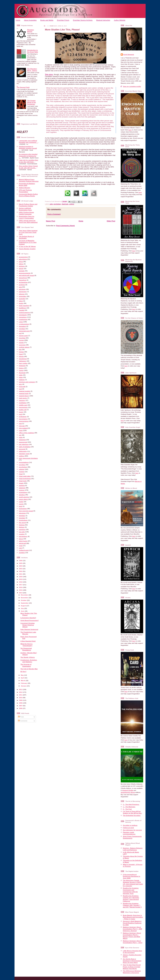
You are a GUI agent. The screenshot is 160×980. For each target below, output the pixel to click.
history (21, 368)
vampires (22, 529)
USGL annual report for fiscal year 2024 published (28, 221)
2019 (21, 579)
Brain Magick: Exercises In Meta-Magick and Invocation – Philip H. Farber (133, 917)
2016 (21, 587)
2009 (21, 700)
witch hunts (23, 541)
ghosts (21, 356)
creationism (23, 319)
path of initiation (25, 447)
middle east (23, 405)
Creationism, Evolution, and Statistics (29, 661)
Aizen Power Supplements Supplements (132, 837)
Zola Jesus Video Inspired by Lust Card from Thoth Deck (28, 232)
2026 (21, 561)
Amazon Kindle (128, 790)
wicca (21, 539)
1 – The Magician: (129, 807)
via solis (22, 532)
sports (21, 504)
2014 (21, 593)
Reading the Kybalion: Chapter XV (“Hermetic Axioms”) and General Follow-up (131, 898)
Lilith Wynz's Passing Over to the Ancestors (132, 952)
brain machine (24, 306)
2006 (21, 708)
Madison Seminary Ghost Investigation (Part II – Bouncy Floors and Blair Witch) (132, 936)
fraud (21, 354)
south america (24, 497)
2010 (21, 698)
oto (20, 435)
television (22, 513)
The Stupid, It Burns (28, 657)
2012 (21, 692)
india (21, 375)
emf (20, 333)
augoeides (23, 296)
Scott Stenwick (129, 54)
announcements (25, 273)
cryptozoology (24, 324)
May (22, 675)
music (21, 412)
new (20, 423)
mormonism (23, 407)
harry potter (23, 363)
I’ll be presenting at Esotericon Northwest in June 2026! (131, 876)
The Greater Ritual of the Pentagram (32, 102)
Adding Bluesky (25, 188)
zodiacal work (24, 550)
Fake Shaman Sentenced (29, 629)
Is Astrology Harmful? (28, 618)
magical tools (24, 393)
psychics (22, 465)
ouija (21, 437)
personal (22, 449)
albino (21, 264)
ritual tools (23, 481)
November (25, 598)
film (20, 349)
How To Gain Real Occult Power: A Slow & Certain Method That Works (132, 967)
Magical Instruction (103, 20)
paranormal (23, 442)
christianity (23, 315)
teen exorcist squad (26, 511)
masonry (22, 400)
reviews (22, 472)
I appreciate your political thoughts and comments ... (28, 141)
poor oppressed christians (28, 458)
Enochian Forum (63, 20)
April (23, 678)
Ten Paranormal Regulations (26, 649)
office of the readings (26, 433)
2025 (21, 563)
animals (22, 271)
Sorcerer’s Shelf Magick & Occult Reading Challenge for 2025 (132, 923)
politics (22, 456)
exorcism (22, 345)
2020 (21, 577)
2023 (21, 569)
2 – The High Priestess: (131, 804)
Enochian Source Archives (83, 20)
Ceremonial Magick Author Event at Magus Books (28, 195)
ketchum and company (27, 382)
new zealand (23, 428)
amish (21, 268)
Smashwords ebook (128, 792)
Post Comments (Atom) (65, 226)
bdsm (21, 301)
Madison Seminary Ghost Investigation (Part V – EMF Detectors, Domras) (133, 929)
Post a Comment (54, 214)
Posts (21, 717)
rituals (21, 483)
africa (21, 262)
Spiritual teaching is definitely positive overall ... (28, 148)
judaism (22, 380)
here (130, 130)
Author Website (120, 20)
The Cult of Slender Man (29, 669)
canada (21, 310)
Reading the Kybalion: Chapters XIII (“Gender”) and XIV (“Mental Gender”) (132, 905)
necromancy (23, 419)
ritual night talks (25, 476)
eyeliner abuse (24, 347)
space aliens (23, 499)
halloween (23, 361)
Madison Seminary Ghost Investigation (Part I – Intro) (133, 942)
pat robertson (24, 444)
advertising (23, 259)
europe (21, 340)
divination (22, 326)
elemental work (24, 331)
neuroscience (24, 421)
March (23, 680)
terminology (23, 520)
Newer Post (51, 221)
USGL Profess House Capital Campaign (26, 213)
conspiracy (23, 317)
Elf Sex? (23, 671)
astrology (22, 289)
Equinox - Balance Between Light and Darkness (133, 849)
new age (22, 426)
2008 (21, 703)
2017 (21, 585)
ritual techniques (25, 479)
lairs (20, 384)
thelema (22, 525)
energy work (23, 336)
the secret (22, 523)
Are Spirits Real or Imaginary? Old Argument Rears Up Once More (132, 961)
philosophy (23, 451)
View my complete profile (132, 86)
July (23, 608)
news (21, 430)
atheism (22, 294)
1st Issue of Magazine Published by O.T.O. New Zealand (28, 242)
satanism (22, 488)
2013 (21, 689)
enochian (22, 338)
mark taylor (23, 398)
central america (24, 312)
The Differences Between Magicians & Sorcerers (132, 972)
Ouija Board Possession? (30, 620)
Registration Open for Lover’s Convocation (27, 217)
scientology (23, 492)
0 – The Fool (127, 809)
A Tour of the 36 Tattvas (27, 246)
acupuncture (23, 257)
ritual (21, 474)
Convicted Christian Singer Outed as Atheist (27, 625)
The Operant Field (23, 87)
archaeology (23, 282)
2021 (21, 574)
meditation (23, 403)
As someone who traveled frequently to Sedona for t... (28, 156)
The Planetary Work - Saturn (32, 70)
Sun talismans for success (132, 830)
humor (21, 370)
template (22, 518)
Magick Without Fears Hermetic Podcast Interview (29, 180)
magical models (25, 391)
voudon (22, 534)
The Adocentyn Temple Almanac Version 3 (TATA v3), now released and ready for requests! (133, 883)
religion (22, 469)
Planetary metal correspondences (129, 833)
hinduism (22, 366)
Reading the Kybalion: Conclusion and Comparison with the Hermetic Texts (131, 891)
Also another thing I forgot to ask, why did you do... (28, 167)
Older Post (111, 221)
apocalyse (23, 280)
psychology (23, 467)
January (24, 686)
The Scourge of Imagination (26, 665)
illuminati (22, 373)
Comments (23, 721)
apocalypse (23, 278)
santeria (22, 485)
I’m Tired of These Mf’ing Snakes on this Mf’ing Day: (132, 812)
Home (18, 20)
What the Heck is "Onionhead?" (26, 645)
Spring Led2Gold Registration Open (25, 209)
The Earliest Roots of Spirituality (26, 237)
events (21, 343)
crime (21, 322)
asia (20, 287)
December (25, 595)
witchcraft (22, 543)
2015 (21, 590)
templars (22, 516)
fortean (21, 352)
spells (21, 502)
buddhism (22, 308)
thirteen (22, 527)
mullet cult (23, 410)
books (21, 303)
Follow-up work (128, 828)
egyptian (22, 329)
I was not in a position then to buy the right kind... (29, 161)
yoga (21, 546)
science (22, 490)
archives (22, 285)
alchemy (22, 266)
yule (20, 548)
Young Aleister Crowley (27, 249)
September (25, 603)
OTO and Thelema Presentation (25, 191)
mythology (23, 417)
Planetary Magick (31, 31)
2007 (21, 706)
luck (20, 389)
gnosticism (23, 359)
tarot (21, 506)
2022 (21, 571)
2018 (21, 582)
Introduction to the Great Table (33, 51)
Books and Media (47, 20)
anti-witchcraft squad (26, 275)
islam (21, 377)
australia (22, 299)
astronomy (23, 292)
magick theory (24, 396)
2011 (21, 695)
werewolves (23, 536)
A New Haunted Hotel (28, 641)
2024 (21, 566)
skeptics (22, 495)
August (24, 606)
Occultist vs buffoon (130, 825)
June (23, 611)
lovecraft (22, 387)
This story (49, 74)
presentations (24, 462)
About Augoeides (30, 20)
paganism (22, 440)
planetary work (24, 454)
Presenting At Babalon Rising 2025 (27, 184)
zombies (22, 553)
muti (20, 414)
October (24, 600)
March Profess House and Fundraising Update (28, 205)
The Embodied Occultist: (132, 815)
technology (23, 509)
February (24, 683)
